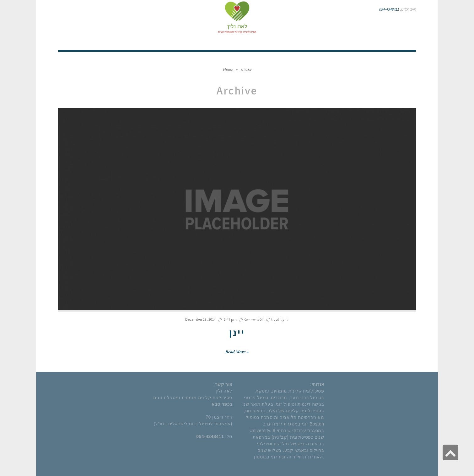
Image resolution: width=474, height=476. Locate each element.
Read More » (237, 352)
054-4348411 (389, 9)
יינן (237, 332)
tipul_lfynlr (280, 319)
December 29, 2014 (200, 319)
